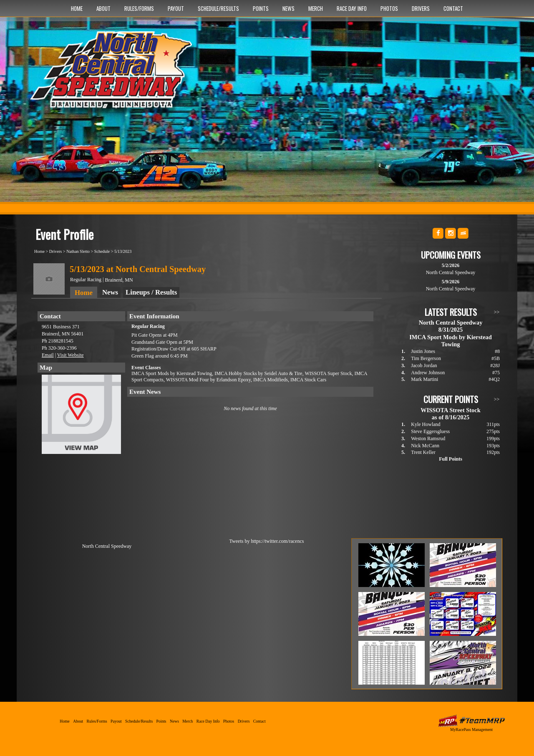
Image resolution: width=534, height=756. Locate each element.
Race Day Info (352, 8)
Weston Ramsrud (428, 438)
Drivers (421, 8)
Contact (453, 8)
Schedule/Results (218, 8)
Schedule (102, 251)
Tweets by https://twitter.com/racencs (267, 541)
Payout (176, 8)
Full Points (451, 459)
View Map (81, 416)
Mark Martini (424, 379)
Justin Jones (423, 351)
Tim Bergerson (426, 358)
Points (261, 8)
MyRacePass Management (471, 730)
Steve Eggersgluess (430, 431)
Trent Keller (423, 452)
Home (77, 8)
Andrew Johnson (428, 373)
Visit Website (71, 355)
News (288, 8)
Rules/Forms (139, 8)
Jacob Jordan (424, 365)
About (103, 8)
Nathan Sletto (78, 251)
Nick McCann (425, 446)
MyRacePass (471, 721)
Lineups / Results (151, 292)
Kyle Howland (426, 424)
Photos (389, 8)
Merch (316, 8)
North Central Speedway (114, 74)
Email (48, 355)
